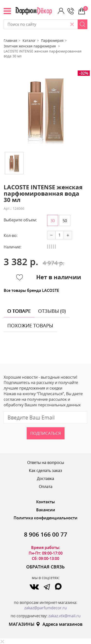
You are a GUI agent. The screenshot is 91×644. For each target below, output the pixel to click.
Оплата (46, 487)
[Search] (83, 24)
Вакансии (46, 510)
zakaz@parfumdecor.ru (45, 608)
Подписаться (46, 433)
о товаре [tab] (19, 311)
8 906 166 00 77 (46, 534)
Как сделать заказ (45, 470)
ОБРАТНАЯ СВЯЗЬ (45, 567)
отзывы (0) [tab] (52, 311)
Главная (10, 40)
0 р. (85, 9)
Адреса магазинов (59, 624)
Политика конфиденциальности (45, 518)
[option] (45, 109)
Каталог (29, 40)
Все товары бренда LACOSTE (31, 290)
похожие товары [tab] (30, 326)
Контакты (45, 502)
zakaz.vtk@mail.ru (64, 616)
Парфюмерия (52, 40)
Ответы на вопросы (46, 462)
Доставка (45, 479)
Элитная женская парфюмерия (30, 46)
